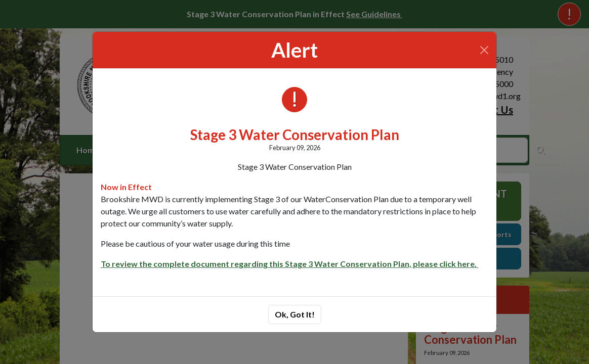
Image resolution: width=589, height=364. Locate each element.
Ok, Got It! (295, 314)
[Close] (484, 50)
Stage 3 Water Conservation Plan (295, 135)
